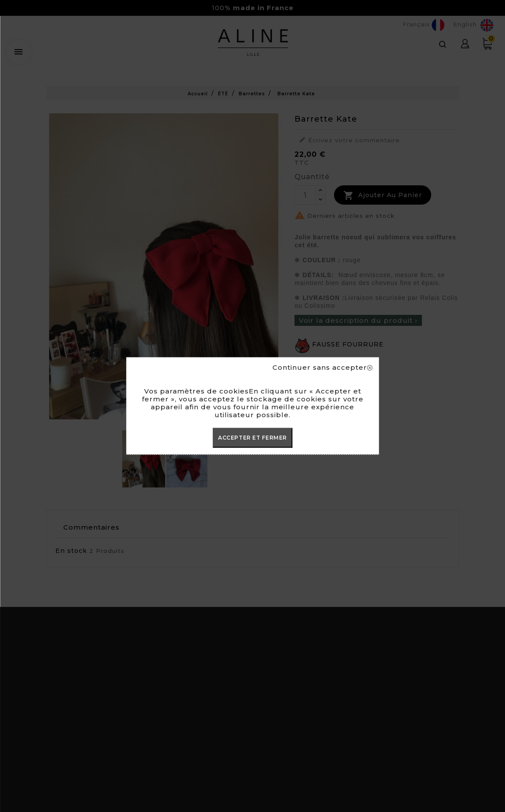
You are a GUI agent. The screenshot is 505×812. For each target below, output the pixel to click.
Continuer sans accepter (322, 368)
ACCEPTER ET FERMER (252, 438)
